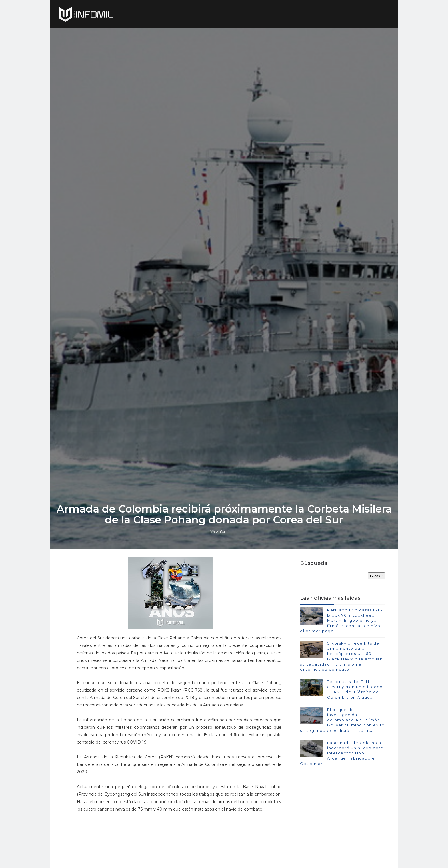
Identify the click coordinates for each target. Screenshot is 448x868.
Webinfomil (220, 531)
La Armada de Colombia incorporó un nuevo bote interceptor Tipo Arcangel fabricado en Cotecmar (342, 753)
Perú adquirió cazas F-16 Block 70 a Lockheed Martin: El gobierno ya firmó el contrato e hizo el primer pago (341, 620)
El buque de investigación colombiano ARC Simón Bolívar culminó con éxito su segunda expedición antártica (342, 720)
